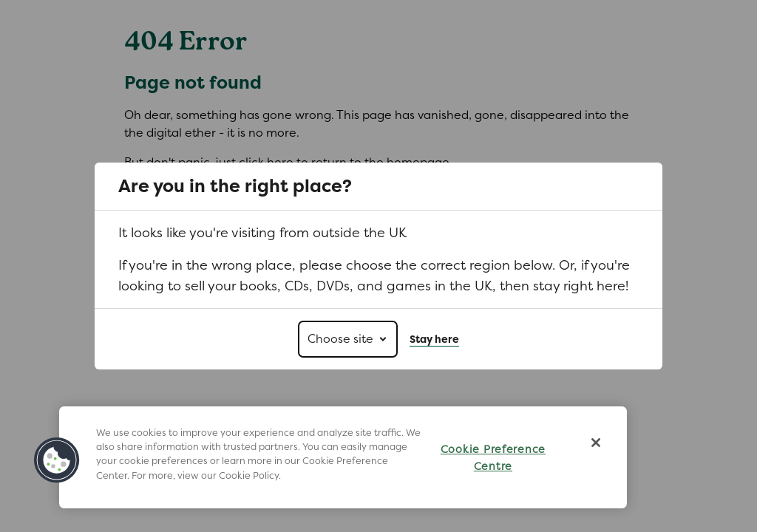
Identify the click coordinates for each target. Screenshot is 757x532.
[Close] (596, 443)
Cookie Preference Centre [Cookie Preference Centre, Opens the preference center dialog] (493, 457)
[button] (57, 460)
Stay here (434, 339)
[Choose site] (348, 339)
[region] (343, 457)
